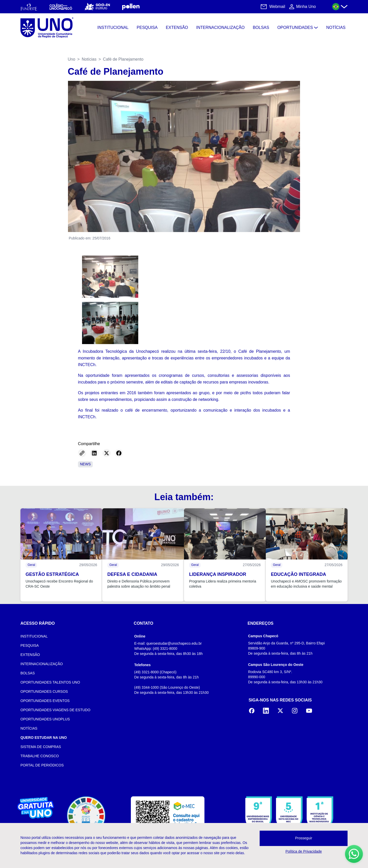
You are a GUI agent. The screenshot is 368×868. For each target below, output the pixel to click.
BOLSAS (28, 673)
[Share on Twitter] (107, 453)
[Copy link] (82, 453)
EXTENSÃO (30, 655)
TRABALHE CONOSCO (40, 756)
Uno (71, 59)
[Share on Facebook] (119, 453)
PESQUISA (30, 645)
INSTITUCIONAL (34, 636)
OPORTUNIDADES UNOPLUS (45, 719)
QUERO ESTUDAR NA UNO (44, 738)
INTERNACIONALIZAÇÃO (42, 664)
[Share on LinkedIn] (94, 453)
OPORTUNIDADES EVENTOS (45, 701)
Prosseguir (304, 838)
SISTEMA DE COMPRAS (41, 747)
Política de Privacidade (304, 851)
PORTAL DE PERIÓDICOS (42, 765)
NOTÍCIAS (29, 728)
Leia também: (184, 497)
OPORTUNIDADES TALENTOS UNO (50, 682)
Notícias (89, 59)
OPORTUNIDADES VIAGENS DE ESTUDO (55, 710)
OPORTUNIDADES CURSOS (44, 691)
